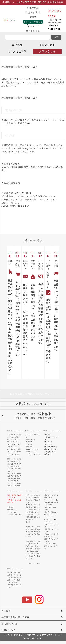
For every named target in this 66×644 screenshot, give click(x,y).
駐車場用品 (33, 8)
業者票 (33, 17)
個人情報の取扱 (10, 624)
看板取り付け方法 (51, 449)
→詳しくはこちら (34, 454)
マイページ (33, 26)
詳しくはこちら (16, 515)
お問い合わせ (47, 51)
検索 (56, 37)
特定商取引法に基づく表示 (15, 617)
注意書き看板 (33, 13)
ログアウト (48, 444)
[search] (27, 37)
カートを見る (33, 31)
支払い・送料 (47, 45)
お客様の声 (48, 454)
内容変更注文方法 (51, 447)
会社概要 (17, 45)
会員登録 (47, 435)
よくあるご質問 (17, 51)
